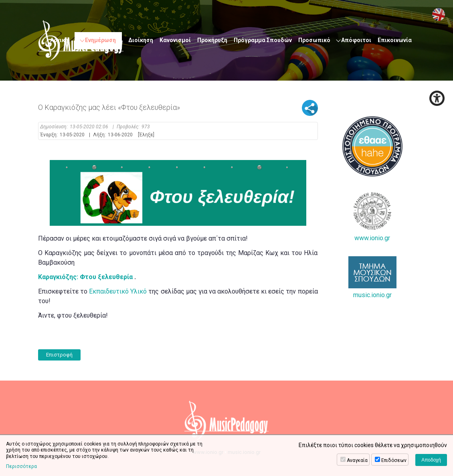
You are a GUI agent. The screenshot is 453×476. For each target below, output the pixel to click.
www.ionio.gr (372, 217)
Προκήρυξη (212, 40)
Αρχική (59, 40)
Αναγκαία (357, 460)
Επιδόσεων (394, 460)
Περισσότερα (21, 466)
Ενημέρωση (100, 40)
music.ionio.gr (372, 277)
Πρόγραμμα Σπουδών (263, 40)
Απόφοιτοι (356, 40)
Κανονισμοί (175, 40)
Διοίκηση (141, 40)
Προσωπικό (314, 40)
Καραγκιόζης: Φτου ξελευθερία (85, 277)
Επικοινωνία (395, 40)
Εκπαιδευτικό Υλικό (118, 291)
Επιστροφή (59, 355)
